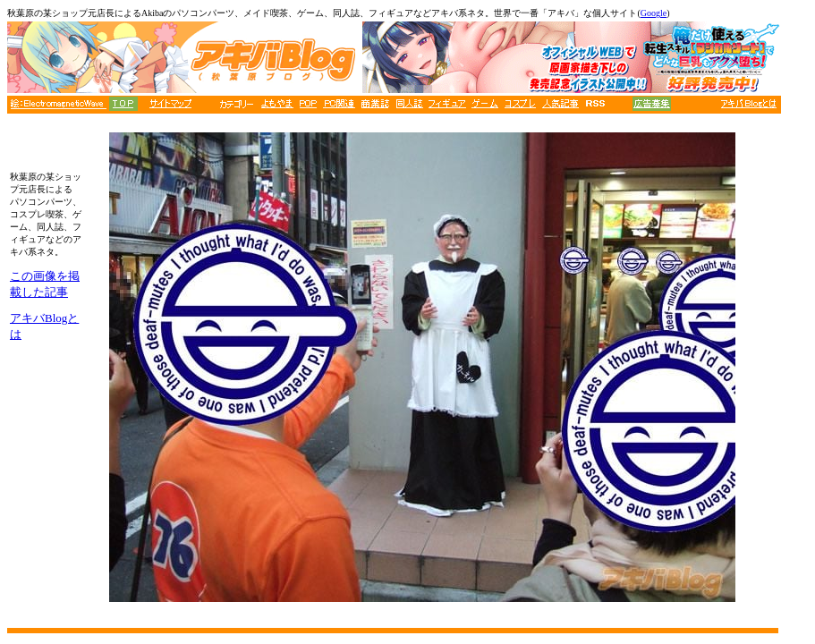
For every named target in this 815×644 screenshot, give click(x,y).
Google (654, 13)
